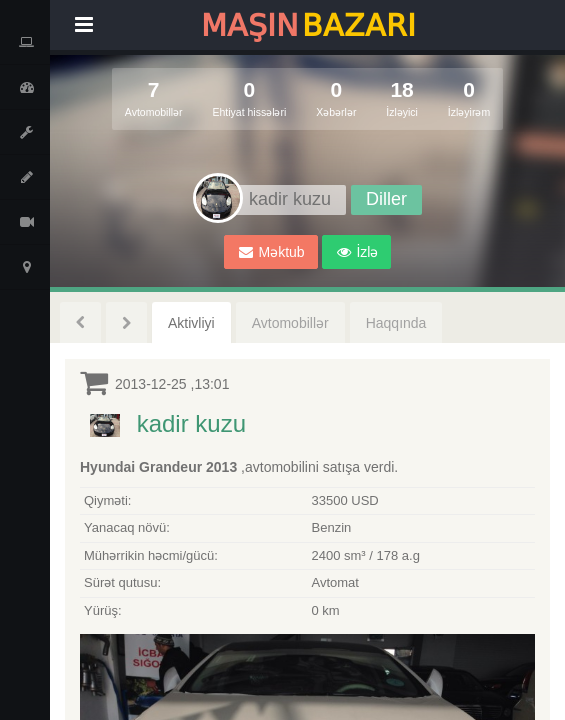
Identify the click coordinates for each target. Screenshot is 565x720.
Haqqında (396, 323)
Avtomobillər (290, 323)
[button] (357, 252)
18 (402, 99)
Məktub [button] (272, 252)
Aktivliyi (191, 323)
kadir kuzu (191, 423)
